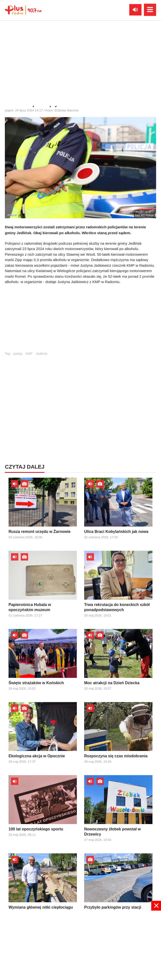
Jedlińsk (42, 354)
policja (18, 354)
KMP (29, 354)
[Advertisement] (80, 320)
